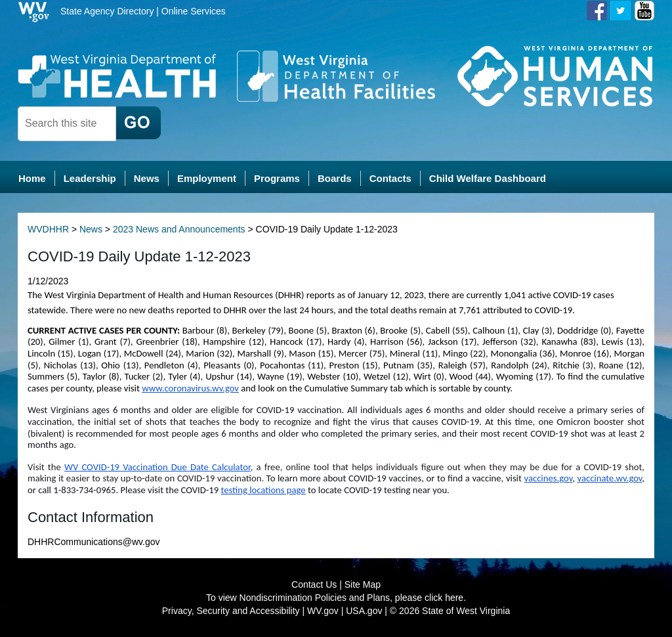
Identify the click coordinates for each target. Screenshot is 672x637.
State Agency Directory (107, 11)
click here (444, 598)
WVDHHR (48, 229)
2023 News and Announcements (179, 229)
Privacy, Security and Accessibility (231, 611)
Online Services (194, 11)
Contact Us (314, 584)
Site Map (363, 584)
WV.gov (323, 611)
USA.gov (364, 611)
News (91, 229)
